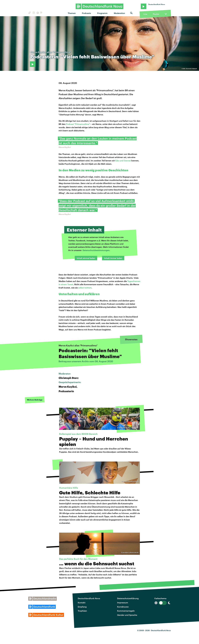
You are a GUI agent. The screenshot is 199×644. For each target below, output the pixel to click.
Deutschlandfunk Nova (89, 598)
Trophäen (82, 611)
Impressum (123, 602)
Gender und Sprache (127, 615)
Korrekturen (123, 607)
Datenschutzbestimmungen (96, 250)
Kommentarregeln (126, 611)
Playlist (156, 14)
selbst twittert (85, 288)
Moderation (119, 13)
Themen (72, 13)
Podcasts (86, 13)
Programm (102, 13)
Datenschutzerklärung (128, 598)
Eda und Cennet (123, 160)
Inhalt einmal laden (86, 258)
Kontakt (82, 602)
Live (145, 14)
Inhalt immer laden (113, 258)
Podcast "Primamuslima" (78, 124)
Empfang (82, 607)
